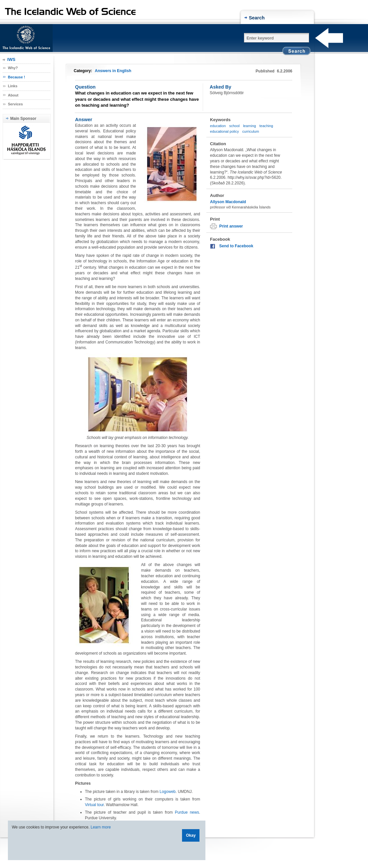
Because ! (16, 77)
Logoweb (168, 792)
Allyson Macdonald (228, 202)
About (13, 95)
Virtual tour (94, 805)
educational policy (224, 131)
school (234, 126)
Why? (13, 68)
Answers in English (113, 71)
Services (15, 104)
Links (13, 86)
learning (249, 126)
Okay (191, 835)
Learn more (101, 827)
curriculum (251, 131)
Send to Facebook (236, 246)
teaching (266, 126)
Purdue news (187, 812)
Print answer (231, 226)
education (218, 126)
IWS (11, 59)
